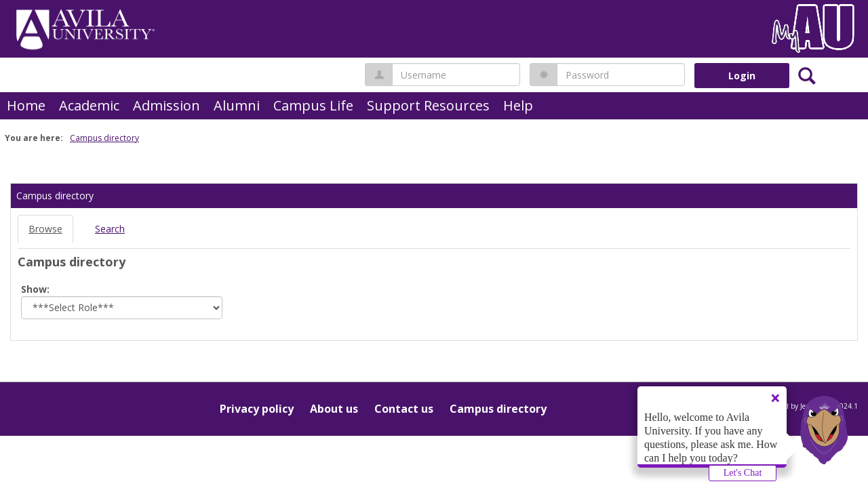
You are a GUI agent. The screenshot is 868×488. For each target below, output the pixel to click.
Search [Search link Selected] (110, 229)
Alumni (237, 105)
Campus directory (104, 138)
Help (518, 105)
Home (26, 105)
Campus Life (313, 105)
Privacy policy (257, 409)
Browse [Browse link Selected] (45, 229)
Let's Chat (743, 473)
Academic (89, 105)
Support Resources (428, 105)
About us (334, 409)
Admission (166, 105)
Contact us (404, 409)
